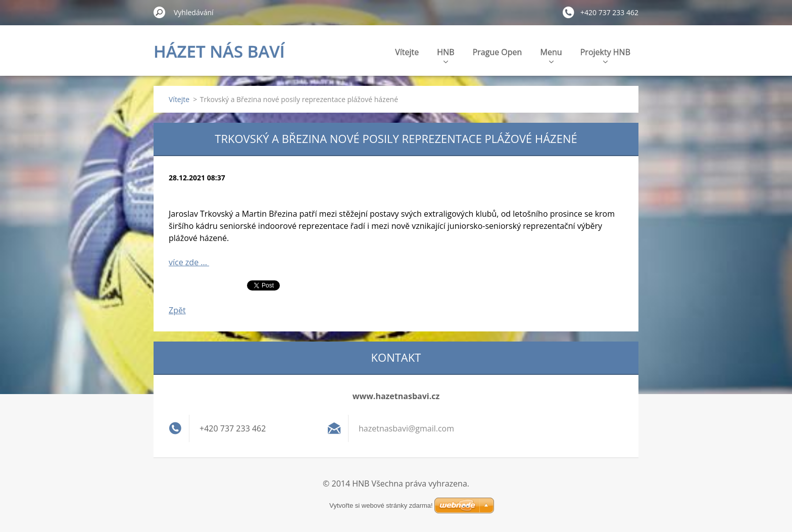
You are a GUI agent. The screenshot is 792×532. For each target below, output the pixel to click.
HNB (445, 55)
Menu (551, 55)
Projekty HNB (605, 55)
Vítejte (407, 52)
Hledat (160, 12)
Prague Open (498, 52)
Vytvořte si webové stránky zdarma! (381, 505)
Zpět (177, 310)
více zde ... (189, 262)
